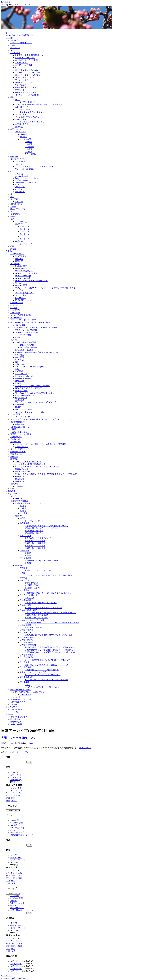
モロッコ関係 (21, 119)
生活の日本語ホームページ (22, 835)
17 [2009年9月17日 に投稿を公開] (16, 793)
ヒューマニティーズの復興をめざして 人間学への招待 (48, 575)
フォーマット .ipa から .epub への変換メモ (36, 402)
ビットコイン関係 (18, 325)
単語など (19, 224)
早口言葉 (14, 705)
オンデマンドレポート (34, 521)
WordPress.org (16, 780)
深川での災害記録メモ (20, 449)
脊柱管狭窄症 (16, 214)
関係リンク (29, 598)
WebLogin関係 (21, 285)
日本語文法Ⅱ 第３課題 (35, 546)
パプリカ (19, 189)
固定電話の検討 (22, 447)
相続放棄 (19, 259)
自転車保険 (20, 424)
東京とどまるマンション (26, 92)
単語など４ (25, 231)
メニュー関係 (21, 295)
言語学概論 (25, 682)
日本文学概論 (26, 600)
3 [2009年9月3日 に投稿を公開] (16, 788)
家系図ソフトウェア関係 (21, 434)
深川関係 (14, 199)
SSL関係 (14, 308)
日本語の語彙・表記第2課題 (36, 618)
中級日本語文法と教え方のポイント (40, 538)
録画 (12, 489)
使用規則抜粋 (26, 335)
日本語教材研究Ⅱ (27, 642)
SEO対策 (19, 498)
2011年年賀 (29, 147)
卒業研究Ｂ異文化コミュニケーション (31, 503)
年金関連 (14, 157)
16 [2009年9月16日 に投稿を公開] (14, 793)
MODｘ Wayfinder (23, 278)
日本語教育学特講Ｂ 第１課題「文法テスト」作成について (50, 650)
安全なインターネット (20, 432)
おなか (13, 45)
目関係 (13, 207)
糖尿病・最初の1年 (23, 476)
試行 (17, 712)
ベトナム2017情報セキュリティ (28, 117)
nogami (30, 743)
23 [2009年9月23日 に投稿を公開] (14, 795)
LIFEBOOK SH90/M (23, 378)
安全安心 (9, 251)
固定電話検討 (16, 719)
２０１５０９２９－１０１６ (32, 122)
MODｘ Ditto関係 (23, 276)
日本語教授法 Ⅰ (28, 633)
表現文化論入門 (26, 677)
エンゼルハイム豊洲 (24, 65)
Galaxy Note (20, 364)
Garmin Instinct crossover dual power (30, 367)
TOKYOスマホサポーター (21, 43)
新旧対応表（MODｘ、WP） (27, 300)
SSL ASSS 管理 (17, 823)
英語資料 (19, 241)
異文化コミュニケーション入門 (33, 672)
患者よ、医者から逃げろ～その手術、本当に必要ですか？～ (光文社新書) (46, 474)
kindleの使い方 (21, 374)
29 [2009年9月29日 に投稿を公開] (12, 798)
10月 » (14, 801)
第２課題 (24, 513)
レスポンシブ (21, 298)
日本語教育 (10, 491)
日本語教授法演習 (27, 637)
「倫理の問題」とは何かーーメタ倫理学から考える (46, 526)
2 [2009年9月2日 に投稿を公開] (14, 788)
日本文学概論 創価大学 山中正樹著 (41, 603)
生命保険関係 (21, 256)
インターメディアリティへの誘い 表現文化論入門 (46, 680)
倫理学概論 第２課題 (34, 533)
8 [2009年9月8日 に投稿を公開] (11, 790)
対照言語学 (25, 590)
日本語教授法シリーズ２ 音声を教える (42, 670)
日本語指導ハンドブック (21, 700)
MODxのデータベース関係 (26, 273)
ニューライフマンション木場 (27, 75)
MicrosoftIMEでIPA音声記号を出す (20, 35)
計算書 (13, 249)
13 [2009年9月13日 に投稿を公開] (7, 793)
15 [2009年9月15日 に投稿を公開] (12, 793)
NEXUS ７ (20, 383)
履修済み (19, 565)
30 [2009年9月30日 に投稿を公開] (14, 798)
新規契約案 (20, 404)
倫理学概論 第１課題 (34, 531)
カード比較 (15, 313)
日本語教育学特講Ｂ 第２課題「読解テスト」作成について (50, 652)
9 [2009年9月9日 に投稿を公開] (14, 790)
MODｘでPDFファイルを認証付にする (31, 281)
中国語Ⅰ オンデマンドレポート (39, 570)
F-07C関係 (19, 357)
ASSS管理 (15, 820)
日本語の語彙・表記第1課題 (36, 615)
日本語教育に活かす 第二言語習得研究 (42, 561)
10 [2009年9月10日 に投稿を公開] (16, 790)
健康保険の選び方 (18, 422)
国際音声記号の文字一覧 (21, 690)
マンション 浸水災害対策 (26, 330)
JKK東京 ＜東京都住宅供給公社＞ (29, 55)
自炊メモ (14, 484)
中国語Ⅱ (24, 518)
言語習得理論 (26, 558)
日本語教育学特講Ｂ (28, 645)
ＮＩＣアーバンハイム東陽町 (27, 95)
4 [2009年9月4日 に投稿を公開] (18, 788)
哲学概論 (24, 578)
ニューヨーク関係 (23, 109)
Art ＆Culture (16, 40)
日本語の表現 (26, 605)
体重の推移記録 (22, 469)
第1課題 (23, 506)
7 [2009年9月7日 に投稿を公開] (9, 790)
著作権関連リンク (27, 102)
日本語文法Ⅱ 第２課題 (35, 543)
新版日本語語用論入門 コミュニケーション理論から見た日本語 (52, 623)
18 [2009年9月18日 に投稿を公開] (19, 793)
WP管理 (14, 825)
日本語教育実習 (26, 655)
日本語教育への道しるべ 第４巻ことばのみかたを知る (48, 593)
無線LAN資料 (16, 724)
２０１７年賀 (26, 139)
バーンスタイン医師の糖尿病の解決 (30, 464)
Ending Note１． (17, 254)
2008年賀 (24, 134)
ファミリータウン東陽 (25, 77)
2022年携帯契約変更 (28, 347)
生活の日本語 (11, 707)
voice (17, 184)
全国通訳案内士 (22, 124)
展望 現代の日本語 (33, 628)
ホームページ (16, 709)
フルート (14, 50)
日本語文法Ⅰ (26, 662)
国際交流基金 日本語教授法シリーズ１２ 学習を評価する (50, 647)
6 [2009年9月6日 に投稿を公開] (6, 790)
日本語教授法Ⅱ (26, 630)
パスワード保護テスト (25, 293)
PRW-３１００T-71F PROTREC (29, 388)
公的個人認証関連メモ (20, 427)
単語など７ (25, 239)
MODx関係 (15, 264)
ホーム (9, 33)
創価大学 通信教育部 (19, 501)
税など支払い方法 (18, 209)
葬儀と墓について (23, 261)
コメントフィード (18, 777)
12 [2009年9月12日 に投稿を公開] (21, 790)
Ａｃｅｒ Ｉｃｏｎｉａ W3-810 (30, 412)
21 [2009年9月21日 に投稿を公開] (9, 795)
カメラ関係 (15, 310)
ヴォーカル (20, 164)
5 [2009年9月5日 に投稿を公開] (21, 788)
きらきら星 (20, 187)
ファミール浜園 (22, 80)
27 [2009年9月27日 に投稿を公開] (7, 798)
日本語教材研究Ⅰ (27, 640)
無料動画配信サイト (19, 204)
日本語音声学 (26, 667)
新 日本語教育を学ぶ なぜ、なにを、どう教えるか (47, 660)
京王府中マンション (24, 82)
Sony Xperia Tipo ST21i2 (25, 395)
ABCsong (19, 174)
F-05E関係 (19, 355)
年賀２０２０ (16, 129)
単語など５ (25, 234)
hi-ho (17, 369)
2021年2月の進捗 (27, 345)
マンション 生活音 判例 (26, 332)
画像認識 (14, 457)
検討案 (18, 407)
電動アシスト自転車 (24, 409)
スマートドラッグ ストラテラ (24, 320)
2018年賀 (24, 137)
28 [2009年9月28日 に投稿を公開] (9, 798)
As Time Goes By (22, 176)
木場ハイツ (20, 90)
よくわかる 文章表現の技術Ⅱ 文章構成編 (43, 608)
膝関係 (13, 217)
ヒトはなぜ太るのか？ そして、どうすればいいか (37, 467)
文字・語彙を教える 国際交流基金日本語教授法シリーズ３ (50, 613)
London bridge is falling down (27, 178)
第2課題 (28, 556)
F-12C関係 (19, 360)
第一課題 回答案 (32, 585)
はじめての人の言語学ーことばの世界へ (42, 687)
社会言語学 (25, 551)
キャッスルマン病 (23, 417)
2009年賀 (28, 142)
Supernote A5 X (21, 398)
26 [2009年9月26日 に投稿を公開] (21, 795)
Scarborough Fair (22, 180)
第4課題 (23, 511)
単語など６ (25, 236)
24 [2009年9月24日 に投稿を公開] (16, 795)
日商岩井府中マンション (26, 87)
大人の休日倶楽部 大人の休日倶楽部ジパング (35, 167)
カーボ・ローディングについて (28, 462)
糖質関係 (14, 459)
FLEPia (18, 362)
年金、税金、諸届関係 (25, 169)
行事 (12, 246)
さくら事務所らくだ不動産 (26, 60)
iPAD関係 (19, 371)
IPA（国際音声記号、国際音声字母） (31, 692)
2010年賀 (28, 144)
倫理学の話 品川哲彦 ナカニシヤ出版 (42, 528)
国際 (12, 97)
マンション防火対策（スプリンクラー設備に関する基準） (35, 328)
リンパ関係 (15, 414)
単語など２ (25, 226)
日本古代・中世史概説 (29, 595)
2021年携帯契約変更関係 (26, 342)
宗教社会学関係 (31, 583)
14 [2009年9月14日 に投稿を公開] (9, 793)
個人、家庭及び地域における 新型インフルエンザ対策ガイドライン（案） (42, 419)
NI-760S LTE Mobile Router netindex (32, 386)
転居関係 (9, 714)
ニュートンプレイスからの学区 (28, 70)
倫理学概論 (25, 523)
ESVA (17, 100)
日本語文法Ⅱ (26, 536)
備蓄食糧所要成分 (23, 471)
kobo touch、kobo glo (24, 376)
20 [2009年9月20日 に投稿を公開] (7, 795)
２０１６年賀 (30, 154)
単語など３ (25, 229)
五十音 (18, 697)
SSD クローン (16, 305)
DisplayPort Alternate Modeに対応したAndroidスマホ (36, 352)
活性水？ (19, 337)
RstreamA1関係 (21, 391)
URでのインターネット (25, 58)
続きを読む (85, 748)
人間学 (23, 573)
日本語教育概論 (26, 657)
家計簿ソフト (16, 437)
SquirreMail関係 (17, 303)
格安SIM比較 (16, 442)
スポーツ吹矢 (16, 318)
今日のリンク (16, 961)
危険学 (13, 429)
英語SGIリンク (26, 244)
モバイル (14, 340)
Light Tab (19, 381)
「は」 (27, 685)
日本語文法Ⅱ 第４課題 (35, 548)
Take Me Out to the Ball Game (27, 182)
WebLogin (19, 283)
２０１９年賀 (21, 132)
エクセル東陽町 (22, 63)
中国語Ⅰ (24, 568)
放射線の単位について (20, 439)
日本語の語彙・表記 (28, 610)
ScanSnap (19, 486)
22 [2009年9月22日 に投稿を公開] (12, 795)
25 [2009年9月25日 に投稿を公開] (19, 795)
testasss (13, 830)
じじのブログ (7, 2)
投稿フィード (16, 775)
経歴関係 (19, 127)
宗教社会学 (25, 580)
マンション (15, 53)
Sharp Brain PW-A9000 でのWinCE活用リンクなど (36, 393)
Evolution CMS (21, 266)
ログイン (14, 772)
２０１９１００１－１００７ (32, 112)
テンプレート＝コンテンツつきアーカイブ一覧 (30, 323)
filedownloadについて (24, 271)
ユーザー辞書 (26, 695)
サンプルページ (22, 290)
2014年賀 (28, 152)
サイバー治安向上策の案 (21, 315)
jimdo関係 (14, 493)
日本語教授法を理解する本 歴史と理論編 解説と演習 (48, 635)
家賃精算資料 (16, 722)
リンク (13, 496)
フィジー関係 (21, 114)
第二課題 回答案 (32, 588)
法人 (12, 197)
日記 (13, 752)
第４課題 (28, 563)
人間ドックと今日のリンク (18, 738)
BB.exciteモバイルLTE (24, 350)
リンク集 (9, 38)
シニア (18, 68)
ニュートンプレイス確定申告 (27, 73)
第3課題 (23, 508)
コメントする (22, 752)
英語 (12, 219)
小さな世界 (20, 192)
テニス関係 (15, 48)
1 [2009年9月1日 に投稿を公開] (11, 788)
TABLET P (19, 400)
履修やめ (19, 516)
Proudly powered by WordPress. (13, 978)
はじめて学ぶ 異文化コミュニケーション (43, 675)
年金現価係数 (21, 85)
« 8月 (8, 801)
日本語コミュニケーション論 (32, 620)
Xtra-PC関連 (20, 162)
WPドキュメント (17, 828)
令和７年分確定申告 (19, 717)
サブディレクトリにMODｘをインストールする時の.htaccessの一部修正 (45, 288)
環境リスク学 (16, 454)
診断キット (20, 481)
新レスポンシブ (17, 159)
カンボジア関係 (22, 107)
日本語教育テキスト (19, 702)
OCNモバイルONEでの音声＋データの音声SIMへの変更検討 (41, 444)
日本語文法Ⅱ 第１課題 (35, 541)
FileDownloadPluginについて (27, 268)
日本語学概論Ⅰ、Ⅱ (28, 625)
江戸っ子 (19, 202)
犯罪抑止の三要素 (18, 452)
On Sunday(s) (21, 221)
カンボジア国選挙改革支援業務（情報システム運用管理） (40, 104)
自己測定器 (20, 479)
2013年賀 (28, 149)
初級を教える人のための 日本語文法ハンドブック (46, 665)
